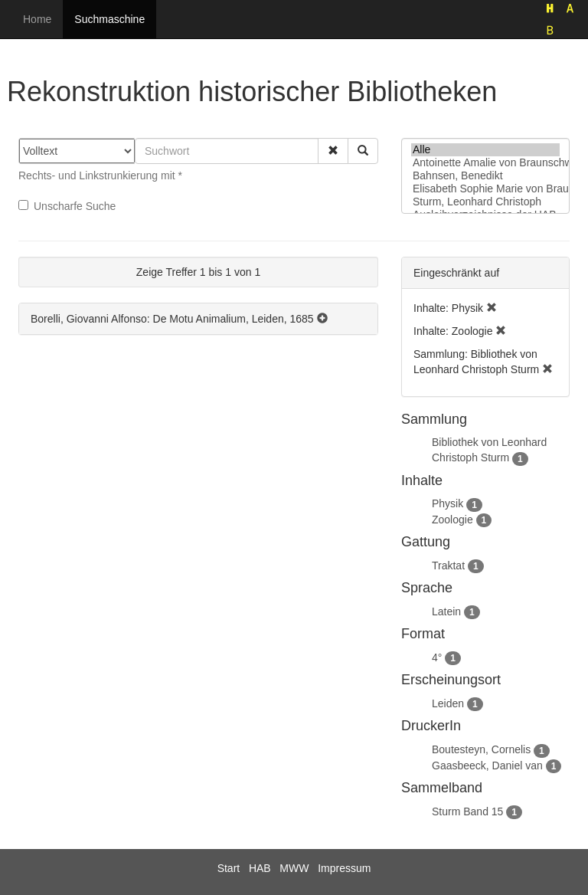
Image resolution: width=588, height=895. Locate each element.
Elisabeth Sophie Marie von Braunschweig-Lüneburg (485, 189)
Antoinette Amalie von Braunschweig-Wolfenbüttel (485, 163)
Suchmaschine (109, 19)
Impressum (344, 868)
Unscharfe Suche (67, 206)
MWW (294, 868)
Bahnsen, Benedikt (485, 176)
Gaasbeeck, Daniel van (487, 766)
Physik (448, 503)
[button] (333, 151)
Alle (485, 150)
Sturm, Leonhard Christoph (485, 202)
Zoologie (452, 520)
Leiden (448, 703)
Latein (446, 611)
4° (437, 657)
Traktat (448, 566)
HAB (260, 868)
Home (37, 19)
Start (229, 868)
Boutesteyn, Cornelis (481, 749)
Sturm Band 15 (467, 811)
